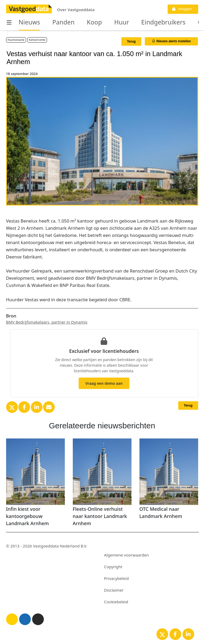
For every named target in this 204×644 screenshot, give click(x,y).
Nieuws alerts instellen (172, 41)
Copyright (113, 567)
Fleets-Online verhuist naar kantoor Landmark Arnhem (100, 516)
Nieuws (27, 22)
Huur (110, 22)
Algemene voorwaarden (127, 555)
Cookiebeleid (116, 602)
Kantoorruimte (37, 40)
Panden (58, 22)
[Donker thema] (38, 619)
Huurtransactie (16, 40)
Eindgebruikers (147, 22)
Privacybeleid (116, 578)
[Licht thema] (12, 619)
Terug (131, 41)
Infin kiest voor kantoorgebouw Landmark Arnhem (27, 516)
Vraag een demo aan (104, 383)
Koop (86, 22)
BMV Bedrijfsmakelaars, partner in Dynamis (47, 322)
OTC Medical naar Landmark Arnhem (161, 513)
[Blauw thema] (25, 619)
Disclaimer (114, 590)
